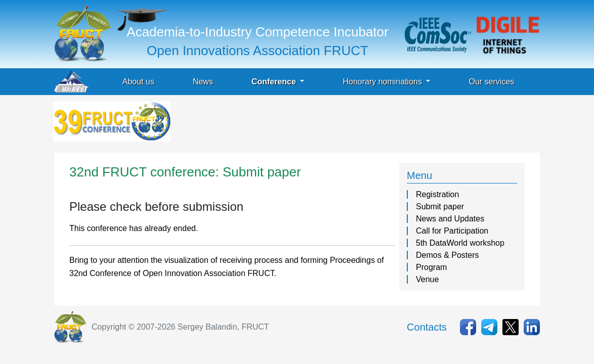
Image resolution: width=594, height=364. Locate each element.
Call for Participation (452, 231)
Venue (427, 279)
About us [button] (138, 82)
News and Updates (450, 219)
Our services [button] (491, 82)
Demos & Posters (447, 255)
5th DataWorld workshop (460, 243)
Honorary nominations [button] (383, 82)
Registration (437, 194)
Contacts (427, 327)
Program (431, 267)
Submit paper (440, 207)
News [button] (203, 82)
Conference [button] (275, 82)
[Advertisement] (357, 124)
